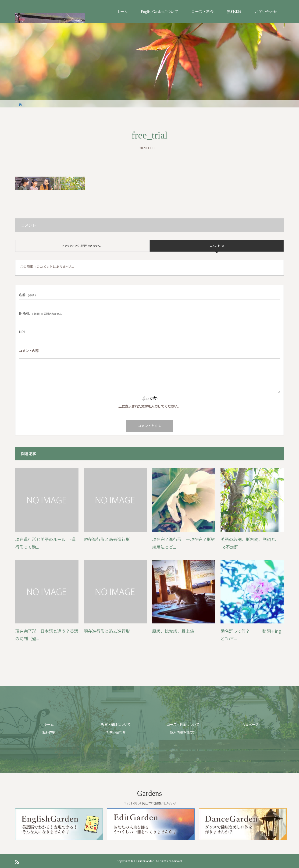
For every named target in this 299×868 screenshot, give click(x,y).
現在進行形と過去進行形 (107, 539)
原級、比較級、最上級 (173, 631)
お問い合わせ (266, 12)
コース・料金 (203, 12)
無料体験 (234, 12)
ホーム (122, 12)
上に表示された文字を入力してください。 (149, 406)
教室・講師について (116, 724)
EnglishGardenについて (160, 12)
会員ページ (250, 724)
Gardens (150, 793)
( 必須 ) (27, 295)
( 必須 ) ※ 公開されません (40, 313)
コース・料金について (183, 724)
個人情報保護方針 (183, 732)
